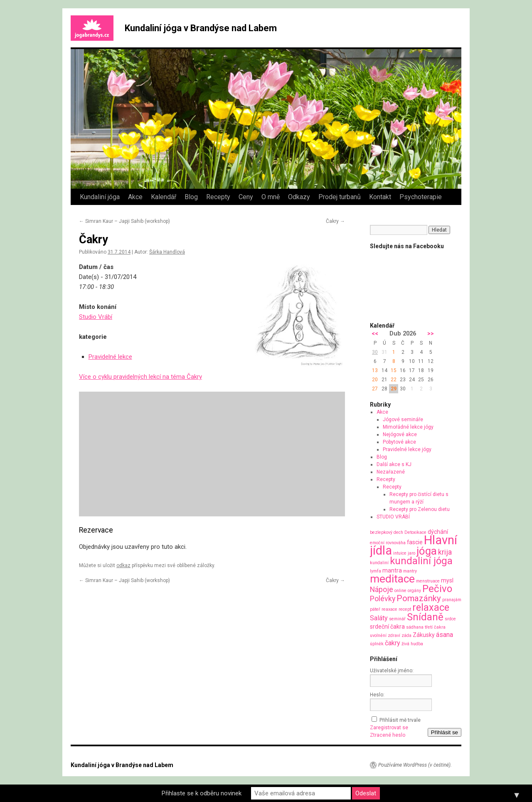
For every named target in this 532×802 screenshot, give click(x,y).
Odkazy (299, 197)
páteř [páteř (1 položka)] (375, 609)
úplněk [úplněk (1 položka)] (377, 644)
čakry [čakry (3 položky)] (393, 643)
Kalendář (164, 197)
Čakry (335, 221)
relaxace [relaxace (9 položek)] (431, 607)
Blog (191, 197)
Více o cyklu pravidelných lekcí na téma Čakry (140, 377)
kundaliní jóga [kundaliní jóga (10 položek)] (421, 561)
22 (394, 380)
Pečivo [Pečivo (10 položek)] (437, 589)
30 (375, 352)
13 (375, 370)
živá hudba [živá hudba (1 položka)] (412, 644)
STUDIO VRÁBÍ (393, 517)
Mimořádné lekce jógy (408, 427)
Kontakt (380, 197)
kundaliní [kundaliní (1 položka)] (379, 563)
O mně (271, 197)
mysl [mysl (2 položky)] (447, 580)
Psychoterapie (421, 197)
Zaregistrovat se (389, 728)
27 (375, 389)
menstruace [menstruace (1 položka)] (428, 581)
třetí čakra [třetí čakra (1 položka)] (435, 627)
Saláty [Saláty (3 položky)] (379, 618)
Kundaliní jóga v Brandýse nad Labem (201, 28)
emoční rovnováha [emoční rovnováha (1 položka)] (388, 543)
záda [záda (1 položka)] (406, 635)
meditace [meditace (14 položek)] (392, 579)
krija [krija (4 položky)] (445, 552)
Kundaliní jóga (100, 197)
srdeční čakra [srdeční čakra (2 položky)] (387, 627)
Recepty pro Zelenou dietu (420, 509)
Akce (135, 197)
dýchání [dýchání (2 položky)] (438, 532)
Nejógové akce (400, 434)
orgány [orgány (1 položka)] (414, 591)
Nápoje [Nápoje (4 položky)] (382, 589)
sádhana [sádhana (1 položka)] (415, 627)
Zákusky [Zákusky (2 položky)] (424, 635)
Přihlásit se (445, 732)
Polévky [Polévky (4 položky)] (383, 598)
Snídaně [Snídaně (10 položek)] (425, 617)
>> (431, 334)
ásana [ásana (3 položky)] (445, 635)
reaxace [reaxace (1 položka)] (389, 609)
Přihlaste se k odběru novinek (202, 793)
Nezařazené (391, 472)
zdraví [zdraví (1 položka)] (394, 635)
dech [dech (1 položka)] (398, 532)
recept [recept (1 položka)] (405, 609)
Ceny (246, 197)
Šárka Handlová (167, 252)
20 (375, 380)
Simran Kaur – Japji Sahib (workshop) (124, 221)
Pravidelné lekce (110, 357)
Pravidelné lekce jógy (407, 449)
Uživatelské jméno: (392, 671)
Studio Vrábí (96, 317)
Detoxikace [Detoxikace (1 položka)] (415, 532)
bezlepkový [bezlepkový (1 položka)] (381, 532)
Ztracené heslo (388, 735)
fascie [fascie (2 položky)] (415, 542)
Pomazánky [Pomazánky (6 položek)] (419, 598)
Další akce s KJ (394, 464)
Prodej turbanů (340, 197)
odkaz (123, 565)
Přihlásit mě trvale (400, 720)
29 (394, 389)
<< (375, 334)
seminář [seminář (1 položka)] (397, 619)
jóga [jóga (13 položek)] (427, 551)
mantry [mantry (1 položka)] (410, 571)
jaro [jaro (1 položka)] (411, 553)
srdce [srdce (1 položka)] (450, 619)
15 (394, 370)
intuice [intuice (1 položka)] (400, 553)
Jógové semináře (403, 420)
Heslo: (377, 695)
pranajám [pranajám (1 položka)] (452, 600)
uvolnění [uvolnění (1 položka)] (378, 635)
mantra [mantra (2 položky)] (392, 570)
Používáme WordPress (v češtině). (415, 765)
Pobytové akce (399, 442)
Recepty (218, 197)
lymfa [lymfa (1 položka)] (376, 571)
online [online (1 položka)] (400, 591)
